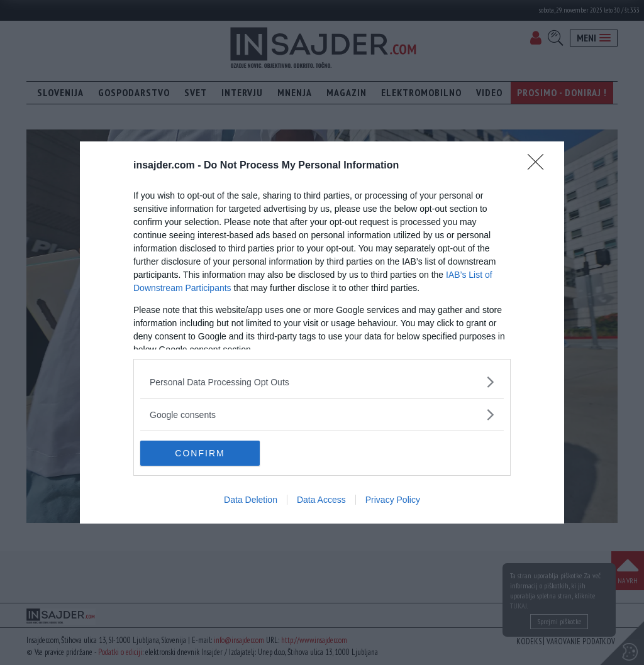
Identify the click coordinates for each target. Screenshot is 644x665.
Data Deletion (251, 500)
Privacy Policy (393, 500)
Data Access (321, 500)
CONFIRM (200, 453)
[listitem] (322, 382)
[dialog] (322, 332)
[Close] (540, 166)
